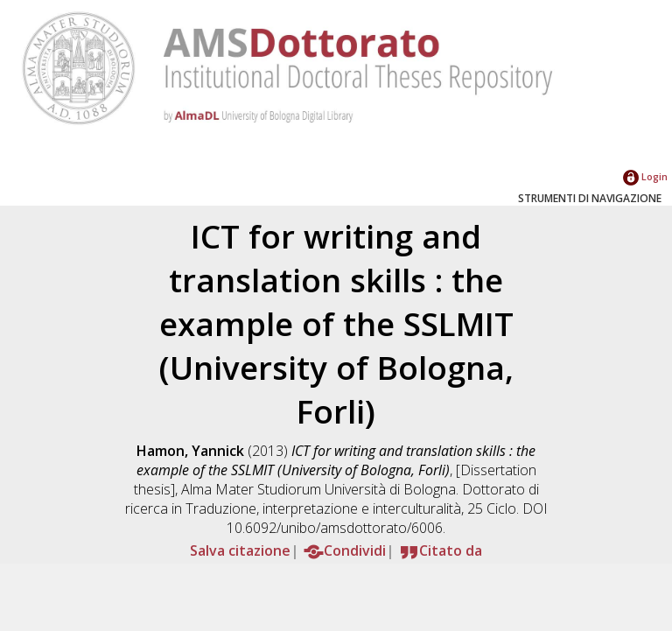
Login (645, 176)
